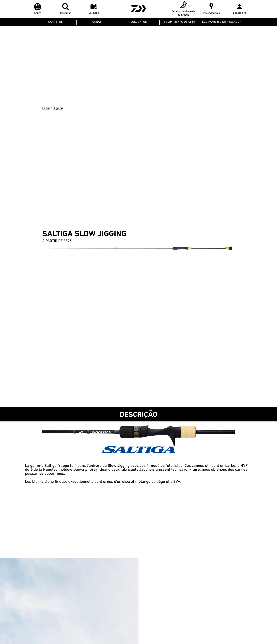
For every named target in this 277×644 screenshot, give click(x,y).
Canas (46, 108)
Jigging (58, 108)
